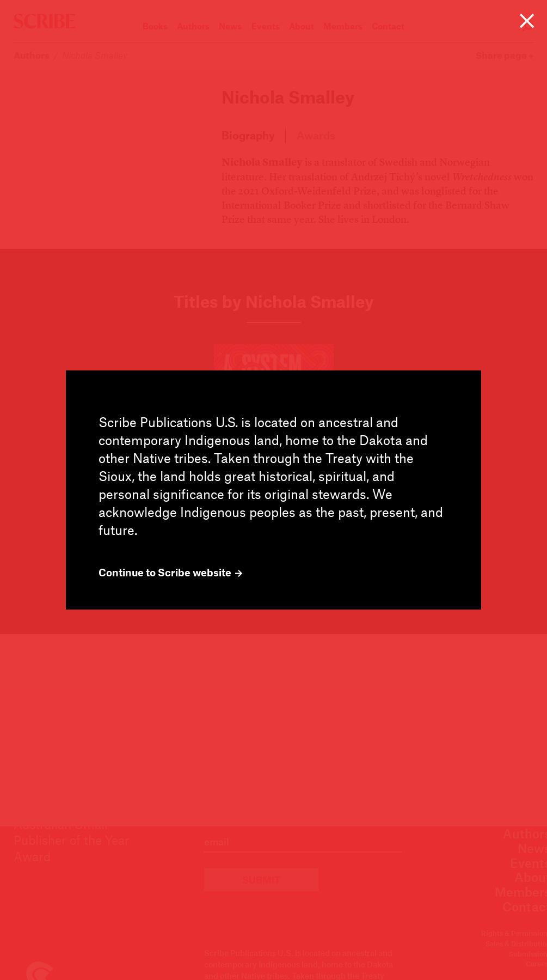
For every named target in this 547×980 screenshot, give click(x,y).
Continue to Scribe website (171, 573)
